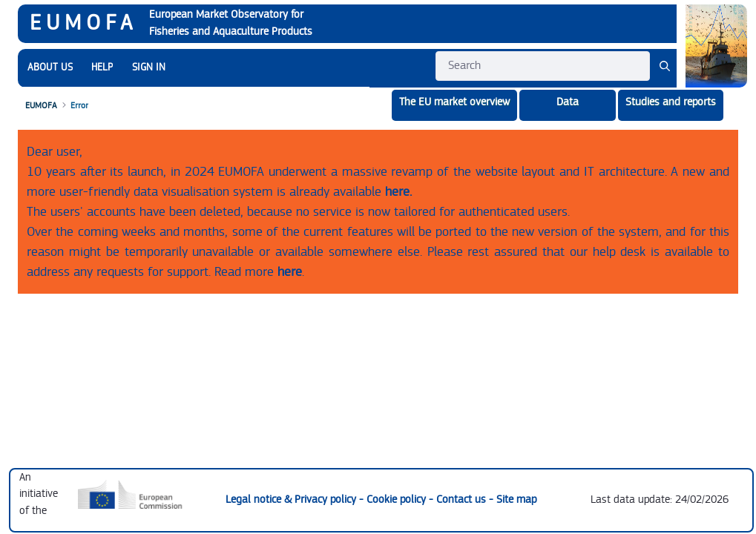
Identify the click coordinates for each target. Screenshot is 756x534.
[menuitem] (50, 68)
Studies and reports (671, 102)
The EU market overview (454, 102)
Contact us (463, 500)
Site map (516, 500)
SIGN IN (149, 67)
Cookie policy (398, 500)
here (290, 272)
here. (398, 192)
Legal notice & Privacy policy (292, 500)
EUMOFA (83, 23)
